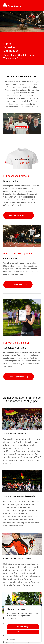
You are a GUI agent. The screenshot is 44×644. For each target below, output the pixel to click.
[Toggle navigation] (37, 6)
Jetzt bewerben (18, 285)
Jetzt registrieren (19, 377)
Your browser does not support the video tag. (22, 124)
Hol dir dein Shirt (19, 216)
